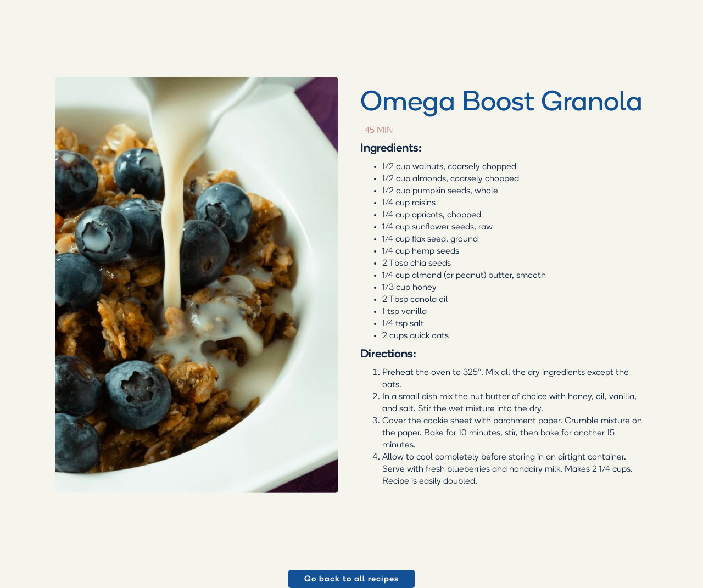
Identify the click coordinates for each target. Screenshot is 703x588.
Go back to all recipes (352, 579)
